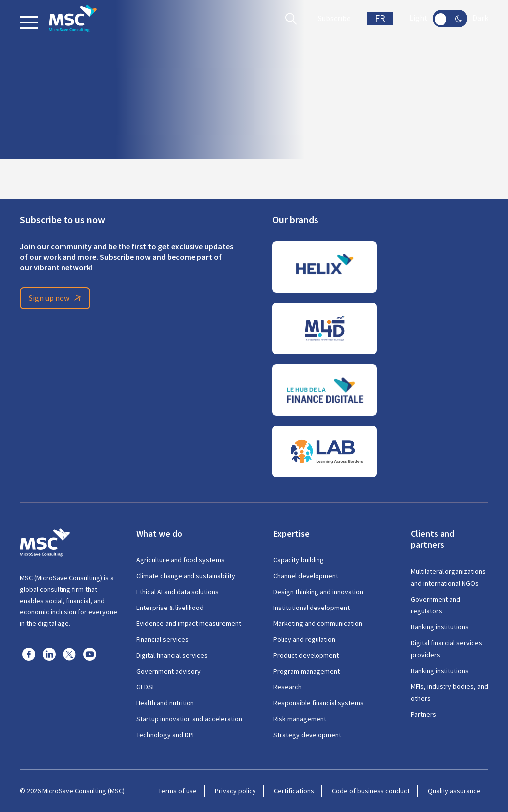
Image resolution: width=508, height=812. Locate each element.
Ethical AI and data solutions (178, 592)
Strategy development (307, 735)
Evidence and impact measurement (189, 623)
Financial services (162, 639)
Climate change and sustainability (186, 576)
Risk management (300, 719)
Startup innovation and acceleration (189, 719)
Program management (307, 671)
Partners (423, 714)
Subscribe (334, 19)
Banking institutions (440, 627)
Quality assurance (454, 791)
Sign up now (57, 298)
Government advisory (169, 671)
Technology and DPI (165, 735)
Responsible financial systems (318, 703)
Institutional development (312, 608)
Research (287, 687)
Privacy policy (235, 791)
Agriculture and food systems (181, 560)
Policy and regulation (304, 639)
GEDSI (145, 687)
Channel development (306, 576)
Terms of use (178, 791)
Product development (306, 655)
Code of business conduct (371, 791)
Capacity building (299, 560)
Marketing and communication (318, 623)
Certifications (294, 791)
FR (380, 19)
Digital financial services (172, 655)
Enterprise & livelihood (170, 608)
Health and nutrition (165, 703)
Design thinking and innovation (318, 592)
